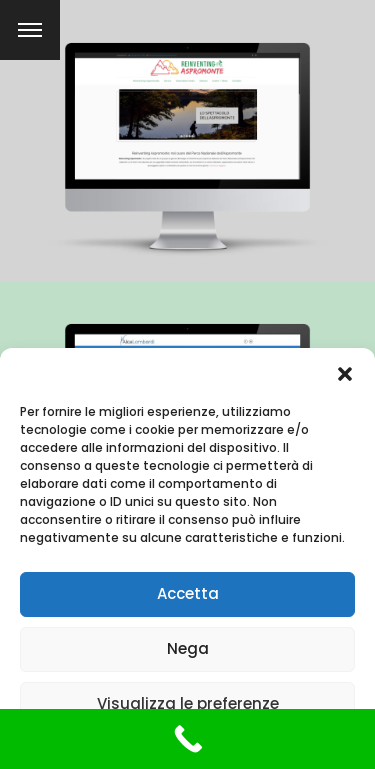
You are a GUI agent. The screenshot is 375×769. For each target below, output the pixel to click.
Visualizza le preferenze (188, 703)
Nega (188, 648)
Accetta (188, 593)
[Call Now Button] (187, 739)
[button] (345, 373)
